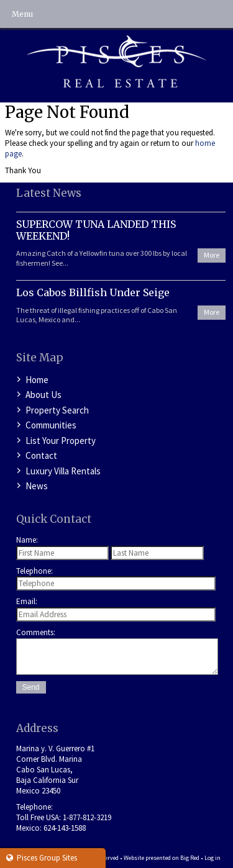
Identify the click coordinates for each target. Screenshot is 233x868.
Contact (41, 455)
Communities (51, 425)
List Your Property (61, 441)
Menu (22, 14)
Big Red (190, 858)
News (37, 486)
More (212, 255)
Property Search (57, 410)
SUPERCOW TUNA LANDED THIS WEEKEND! (96, 230)
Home (37, 380)
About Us (43, 395)
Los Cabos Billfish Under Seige (93, 292)
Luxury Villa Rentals (63, 471)
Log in (212, 858)
